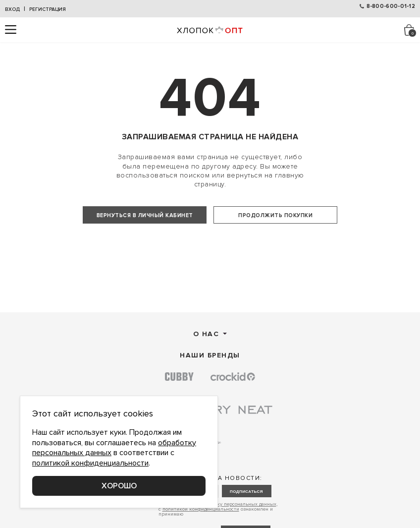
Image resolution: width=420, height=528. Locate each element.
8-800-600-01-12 (391, 6)
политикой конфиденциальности (90, 463)
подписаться (246, 521)
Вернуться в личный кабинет (145, 215)
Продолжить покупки (275, 215)
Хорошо (119, 486)
